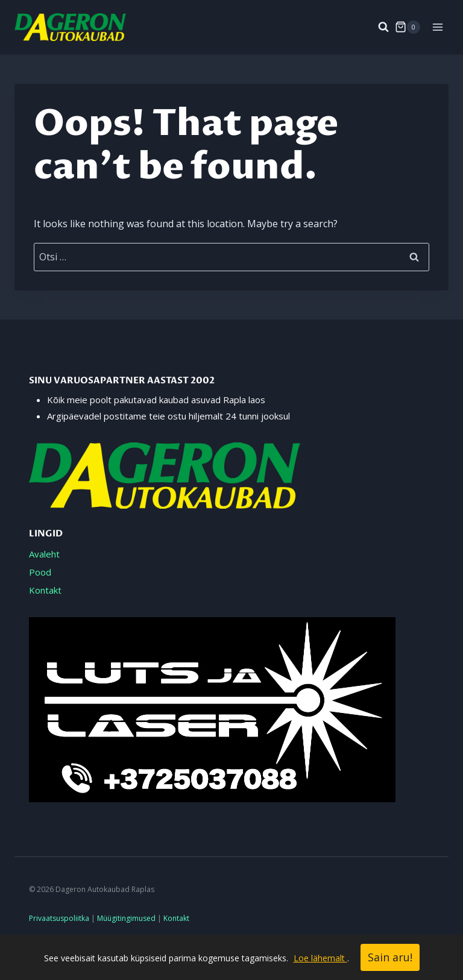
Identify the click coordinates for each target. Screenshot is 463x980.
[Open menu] (437, 27)
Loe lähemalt (320, 958)
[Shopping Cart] (408, 27)
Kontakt (45, 590)
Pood (40, 572)
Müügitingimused (126, 918)
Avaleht (44, 554)
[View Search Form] (377, 27)
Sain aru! (390, 957)
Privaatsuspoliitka (59, 918)
